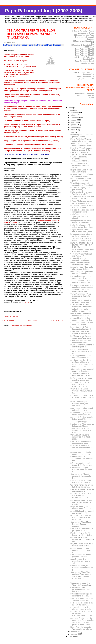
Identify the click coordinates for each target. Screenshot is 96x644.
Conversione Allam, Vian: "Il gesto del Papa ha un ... (81, 573)
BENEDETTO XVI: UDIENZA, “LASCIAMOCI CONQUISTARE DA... (82, 496)
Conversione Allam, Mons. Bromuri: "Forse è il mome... (81, 524)
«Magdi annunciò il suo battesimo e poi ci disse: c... (81, 550)
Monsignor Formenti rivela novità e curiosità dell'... (81, 222)
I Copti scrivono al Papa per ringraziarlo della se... (81, 595)
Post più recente (8, 320)
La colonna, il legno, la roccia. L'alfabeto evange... (82, 206)
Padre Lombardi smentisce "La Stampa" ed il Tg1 (81, 193)
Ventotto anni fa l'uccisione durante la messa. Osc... (81, 282)
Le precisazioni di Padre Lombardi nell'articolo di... (81, 328)
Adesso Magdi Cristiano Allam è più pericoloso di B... (82, 250)
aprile (73, 130)
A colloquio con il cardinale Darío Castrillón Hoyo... (81, 361)
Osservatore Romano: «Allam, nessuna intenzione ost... (82, 539)
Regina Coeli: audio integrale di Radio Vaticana (82, 171)
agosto (74, 120)
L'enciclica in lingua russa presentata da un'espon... (81, 442)
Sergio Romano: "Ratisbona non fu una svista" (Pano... (82, 231)
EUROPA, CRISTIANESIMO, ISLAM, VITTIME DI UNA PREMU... (82, 245)
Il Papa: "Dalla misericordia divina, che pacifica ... (81, 202)
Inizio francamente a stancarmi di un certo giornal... (80, 216)
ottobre (74, 115)
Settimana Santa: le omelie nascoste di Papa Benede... (82, 619)
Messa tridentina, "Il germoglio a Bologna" (80, 259)
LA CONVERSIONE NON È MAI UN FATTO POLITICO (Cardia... (82, 502)
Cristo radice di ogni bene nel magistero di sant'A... (82, 370)
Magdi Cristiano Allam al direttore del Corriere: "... (81, 264)
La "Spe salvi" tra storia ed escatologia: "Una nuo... (81, 337)
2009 (71, 108)
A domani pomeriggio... (79, 421)
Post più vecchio (57, 320)
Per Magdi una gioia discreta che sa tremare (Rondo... (82, 608)
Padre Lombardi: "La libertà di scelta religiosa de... (82, 346)
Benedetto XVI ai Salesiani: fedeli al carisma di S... (81, 149)
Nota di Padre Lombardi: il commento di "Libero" (81, 315)
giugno (74, 125)
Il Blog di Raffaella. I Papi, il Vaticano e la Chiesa (83, 32)
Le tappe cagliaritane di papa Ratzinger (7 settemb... (82, 175)
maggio (74, 127)
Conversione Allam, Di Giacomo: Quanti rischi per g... (82, 568)
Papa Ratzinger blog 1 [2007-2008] (43, 11)
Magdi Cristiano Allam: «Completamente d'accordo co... (82, 351)
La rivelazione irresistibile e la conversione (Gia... (82, 197)
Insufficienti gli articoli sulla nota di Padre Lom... (81, 341)
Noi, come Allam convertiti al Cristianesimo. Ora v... (82, 545)
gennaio (74, 634)
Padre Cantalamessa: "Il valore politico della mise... (82, 226)
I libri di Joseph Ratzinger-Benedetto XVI (84, 74)
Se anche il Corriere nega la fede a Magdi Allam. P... (81, 418)
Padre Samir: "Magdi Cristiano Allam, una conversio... (79, 404)
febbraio (74, 631)
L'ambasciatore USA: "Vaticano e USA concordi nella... (81, 459)
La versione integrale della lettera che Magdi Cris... (81, 414)
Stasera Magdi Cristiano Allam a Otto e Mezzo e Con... (81, 431)
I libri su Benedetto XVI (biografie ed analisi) (85, 78)
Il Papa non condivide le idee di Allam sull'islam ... (82, 324)
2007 (71, 636)
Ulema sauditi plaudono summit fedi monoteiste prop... (80, 437)
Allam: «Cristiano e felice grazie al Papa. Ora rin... (81, 624)
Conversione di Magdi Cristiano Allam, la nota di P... (81, 391)
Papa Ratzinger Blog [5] (85, 49)
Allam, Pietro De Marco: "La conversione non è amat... (82, 240)
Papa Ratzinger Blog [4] (85, 51)
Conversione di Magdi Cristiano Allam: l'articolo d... (81, 470)
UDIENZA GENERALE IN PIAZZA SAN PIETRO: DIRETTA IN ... (80, 518)
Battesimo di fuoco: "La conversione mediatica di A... (81, 448)
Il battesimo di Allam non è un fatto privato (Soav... (82, 425)
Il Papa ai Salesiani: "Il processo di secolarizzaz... (82, 153)
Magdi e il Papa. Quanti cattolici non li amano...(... (81, 508)
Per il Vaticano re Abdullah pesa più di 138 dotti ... (81, 180)
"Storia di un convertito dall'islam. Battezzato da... (82, 310)
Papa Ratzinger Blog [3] (85, 53)
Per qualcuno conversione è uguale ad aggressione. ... (82, 286)
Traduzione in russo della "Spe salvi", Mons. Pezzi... (82, 584)
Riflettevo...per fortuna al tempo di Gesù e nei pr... (81, 464)
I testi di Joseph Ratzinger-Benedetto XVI (84, 58)
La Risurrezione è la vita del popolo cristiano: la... (81, 379)
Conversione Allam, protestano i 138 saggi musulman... (80, 589)
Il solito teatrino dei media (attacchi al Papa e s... (80, 556)
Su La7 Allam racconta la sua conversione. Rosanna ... (82, 366)
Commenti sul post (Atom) (21, 325)
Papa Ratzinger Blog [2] (85, 55)
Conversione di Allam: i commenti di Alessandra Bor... (81, 476)
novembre (75, 113)
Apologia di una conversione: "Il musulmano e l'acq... (82, 599)
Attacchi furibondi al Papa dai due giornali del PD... (82, 512)
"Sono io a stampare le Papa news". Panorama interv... (82, 145)
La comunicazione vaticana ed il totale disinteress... (81, 235)
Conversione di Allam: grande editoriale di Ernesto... (82, 409)
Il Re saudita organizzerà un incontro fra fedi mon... (81, 604)
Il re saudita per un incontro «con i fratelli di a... (81, 277)
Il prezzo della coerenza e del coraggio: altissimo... (82, 211)
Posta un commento (11, 316)
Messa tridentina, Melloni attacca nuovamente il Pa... (82, 319)
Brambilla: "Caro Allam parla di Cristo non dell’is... (81, 268)
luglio (73, 122)
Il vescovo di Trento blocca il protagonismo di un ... (82, 530)
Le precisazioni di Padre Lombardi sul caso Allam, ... (82, 306)
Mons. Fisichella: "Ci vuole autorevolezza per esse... (81, 140)
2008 (71, 110)
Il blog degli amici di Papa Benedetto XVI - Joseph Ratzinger (84, 37)
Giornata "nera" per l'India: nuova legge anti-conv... (81, 453)
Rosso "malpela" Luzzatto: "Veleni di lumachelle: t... (81, 628)
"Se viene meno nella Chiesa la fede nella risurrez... (82, 486)
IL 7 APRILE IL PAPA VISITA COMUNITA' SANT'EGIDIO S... (82, 397)
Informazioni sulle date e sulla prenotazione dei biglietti (84, 96)
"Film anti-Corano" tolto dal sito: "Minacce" (81, 255)
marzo (74, 132)
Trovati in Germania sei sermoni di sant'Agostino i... (82, 184)
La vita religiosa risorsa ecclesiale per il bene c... (81, 374)
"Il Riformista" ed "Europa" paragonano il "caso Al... (81, 290)
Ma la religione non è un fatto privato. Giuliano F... (82, 136)
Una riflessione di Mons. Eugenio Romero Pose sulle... (80, 561)
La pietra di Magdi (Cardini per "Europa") (81, 189)
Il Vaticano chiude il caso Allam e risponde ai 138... (81, 332)
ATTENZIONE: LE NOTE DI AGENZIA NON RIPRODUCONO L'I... (81, 384)
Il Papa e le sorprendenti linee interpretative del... (82, 490)
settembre (75, 118)
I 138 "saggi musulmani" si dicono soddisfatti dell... (81, 357)
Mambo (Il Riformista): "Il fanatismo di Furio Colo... (81, 534)
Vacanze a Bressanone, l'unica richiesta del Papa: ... (81, 579)
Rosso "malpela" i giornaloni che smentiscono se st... (81, 273)
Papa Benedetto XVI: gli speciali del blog (85, 62)
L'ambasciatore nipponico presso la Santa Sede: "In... (82, 301)
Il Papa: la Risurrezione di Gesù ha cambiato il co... (81, 482)
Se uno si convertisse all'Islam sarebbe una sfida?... (80, 165)
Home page (33, 320)
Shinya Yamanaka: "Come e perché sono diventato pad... (81, 296)
